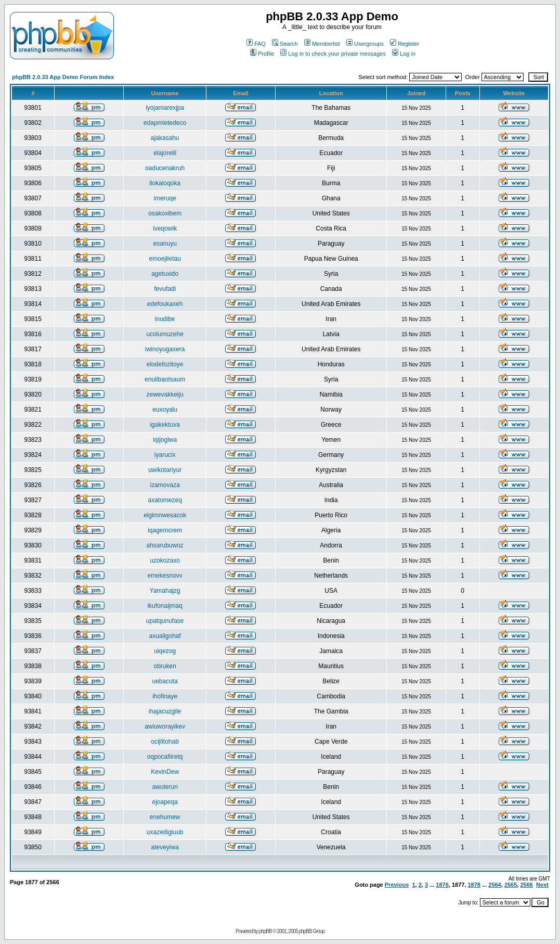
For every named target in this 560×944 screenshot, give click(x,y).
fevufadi (165, 289)
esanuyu (165, 244)
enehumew (165, 817)
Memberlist (322, 44)
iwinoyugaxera (165, 349)
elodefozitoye (165, 364)
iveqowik (165, 228)
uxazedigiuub (165, 832)
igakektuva (165, 425)
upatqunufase (165, 621)
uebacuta (165, 681)
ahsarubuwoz (165, 545)
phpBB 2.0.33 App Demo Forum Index (63, 77)
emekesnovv (165, 576)
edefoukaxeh (165, 304)
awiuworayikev (165, 726)
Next (542, 885)
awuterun (165, 787)
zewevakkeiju (165, 394)
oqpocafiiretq (165, 757)
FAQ (256, 44)
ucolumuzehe (165, 334)
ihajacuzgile (165, 711)
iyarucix (165, 455)
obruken (165, 666)
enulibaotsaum (165, 379)
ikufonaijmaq (165, 606)
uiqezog (165, 651)
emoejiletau (165, 259)
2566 (526, 885)
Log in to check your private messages (333, 54)
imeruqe (165, 198)
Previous (397, 885)
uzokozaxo (165, 560)
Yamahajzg (165, 591)
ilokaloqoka (165, 183)
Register (405, 44)
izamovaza (165, 485)
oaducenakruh (165, 168)
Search (285, 44)
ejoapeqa (165, 802)
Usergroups (365, 44)
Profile (262, 54)
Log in (404, 54)
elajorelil (165, 153)
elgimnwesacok (165, 515)
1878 (474, 885)
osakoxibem (165, 213)
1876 (442, 885)
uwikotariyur (165, 470)
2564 (494, 885)
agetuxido (165, 274)
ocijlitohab (165, 742)
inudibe (165, 319)
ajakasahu (165, 138)
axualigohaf (165, 636)
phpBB (265, 931)
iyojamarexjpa (165, 108)
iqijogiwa (165, 440)
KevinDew (165, 772)
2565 (511, 885)
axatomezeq (165, 500)
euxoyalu (165, 410)
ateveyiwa (165, 847)
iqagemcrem (165, 530)
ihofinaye (165, 696)
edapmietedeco (165, 123)
